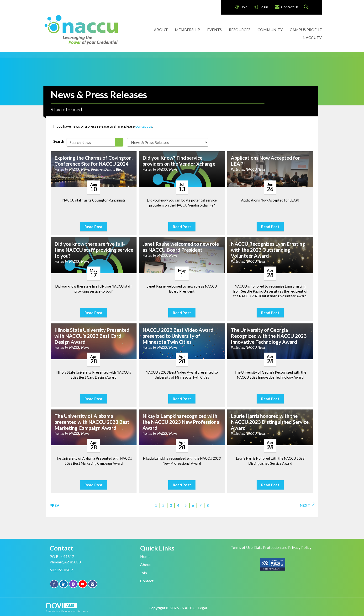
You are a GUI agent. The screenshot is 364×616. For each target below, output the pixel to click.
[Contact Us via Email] (92, 584)
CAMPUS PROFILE (306, 30)
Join (143, 573)
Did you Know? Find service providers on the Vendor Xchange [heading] (179, 161)
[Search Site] (307, 7)
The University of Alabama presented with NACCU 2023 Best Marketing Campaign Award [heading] (92, 422)
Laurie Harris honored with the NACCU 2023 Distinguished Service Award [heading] (270, 422)
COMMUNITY (270, 30)
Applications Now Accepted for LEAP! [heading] (265, 161)
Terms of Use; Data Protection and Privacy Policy (271, 547)
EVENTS (214, 30)
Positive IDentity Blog (107, 169)
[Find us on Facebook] (54, 584)
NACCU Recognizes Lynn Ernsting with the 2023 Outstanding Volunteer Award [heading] (268, 250)
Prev (54, 505)
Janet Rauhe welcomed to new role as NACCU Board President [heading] (181, 247)
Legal (203, 608)
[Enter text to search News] (91, 142)
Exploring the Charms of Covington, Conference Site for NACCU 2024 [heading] (93, 161)
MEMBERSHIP (187, 30)
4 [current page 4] (178, 505)
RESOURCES (240, 30)
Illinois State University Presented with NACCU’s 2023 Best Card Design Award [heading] (92, 336)
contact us (144, 126)
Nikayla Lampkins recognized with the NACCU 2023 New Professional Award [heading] (182, 422)
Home (145, 556)
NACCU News (79, 169)
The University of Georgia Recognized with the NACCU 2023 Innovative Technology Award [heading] (269, 336)
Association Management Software (67, 607)
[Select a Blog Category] (168, 142)
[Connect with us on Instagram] (73, 584)
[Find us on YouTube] (83, 584)
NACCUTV (312, 37)
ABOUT (161, 30)
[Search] (119, 142)
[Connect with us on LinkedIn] (64, 584)
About (145, 564)
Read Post (94, 226)
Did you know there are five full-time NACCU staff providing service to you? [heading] (94, 250)
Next (307, 505)
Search (59, 141)
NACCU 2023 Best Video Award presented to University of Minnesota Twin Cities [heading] (178, 336)
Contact (147, 581)
